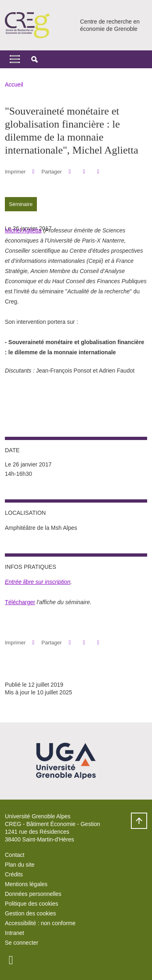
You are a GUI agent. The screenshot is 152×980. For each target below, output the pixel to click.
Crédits (14, 874)
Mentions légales (26, 884)
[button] (34, 59)
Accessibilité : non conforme (40, 923)
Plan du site (20, 865)
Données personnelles (33, 894)
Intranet (14, 933)
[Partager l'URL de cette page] (98, 172)
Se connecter (22, 943)
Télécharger (20, 602)
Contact (15, 855)
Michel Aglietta (23, 230)
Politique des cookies (32, 904)
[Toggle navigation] (15, 59)
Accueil (14, 85)
